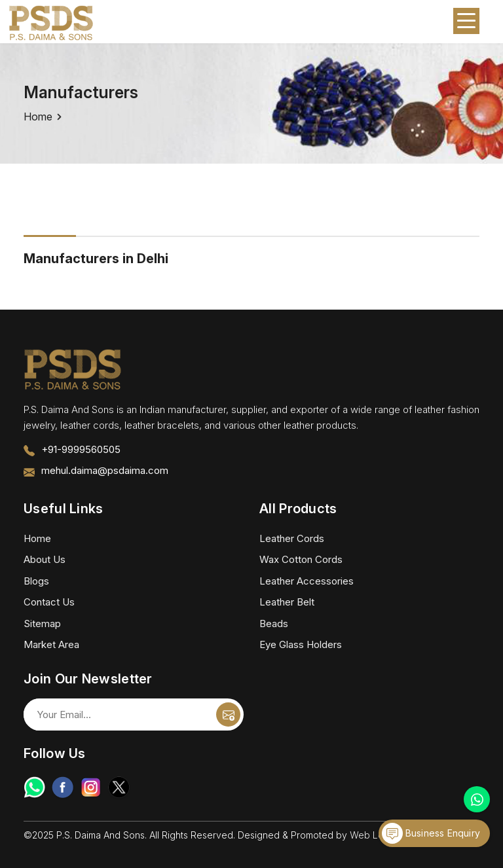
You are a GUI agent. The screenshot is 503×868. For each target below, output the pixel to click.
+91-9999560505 (81, 449)
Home (38, 117)
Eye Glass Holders (301, 644)
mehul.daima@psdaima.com (105, 470)
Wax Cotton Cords (301, 559)
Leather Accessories (307, 581)
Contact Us (49, 602)
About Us (45, 559)
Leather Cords (292, 538)
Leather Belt (287, 602)
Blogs (36, 581)
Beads (274, 624)
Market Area (51, 644)
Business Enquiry (431, 833)
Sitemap (42, 624)
